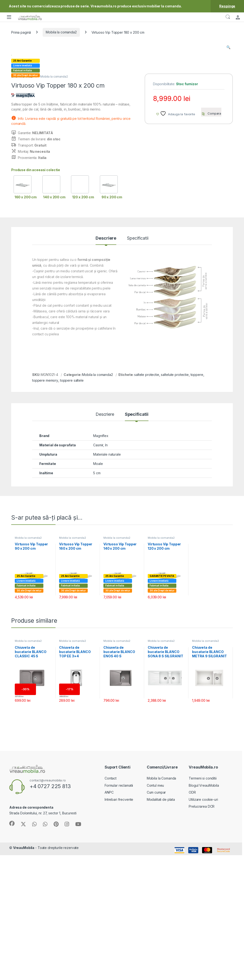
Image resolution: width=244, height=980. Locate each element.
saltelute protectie (175, 502)
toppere (197, 502)
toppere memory (45, 508)
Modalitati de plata (161, 927)
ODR (192, 919)
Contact (111, 905)
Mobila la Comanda (162, 905)
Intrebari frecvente (119, 927)
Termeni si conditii (203, 905)
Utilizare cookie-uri (203, 927)
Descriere (106, 366)
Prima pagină (21, 32)
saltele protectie (147, 502)
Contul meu (155, 913)
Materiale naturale (107, 582)
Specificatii (138, 366)
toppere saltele (72, 508)
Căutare (228, 17)
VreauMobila (24, 975)
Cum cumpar (156, 919)
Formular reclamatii (119, 913)
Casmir (98, 572)
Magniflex (101, 563)
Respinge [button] (227, 6)
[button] (228, 47)
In (106, 572)
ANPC (109, 919)
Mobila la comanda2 (61, 32)
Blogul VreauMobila (204, 913)
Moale (98, 591)
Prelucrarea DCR (202, 934)
